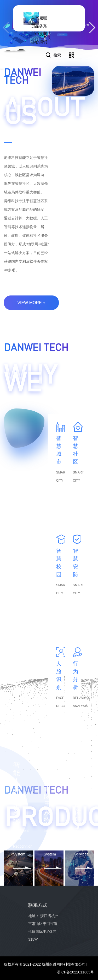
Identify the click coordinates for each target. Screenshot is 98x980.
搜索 (57, 55)
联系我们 (45, 30)
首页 (33, 22)
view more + (31, 303)
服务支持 (41, 30)
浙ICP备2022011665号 (75, 972)
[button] (92, 28)
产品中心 (37, 30)
